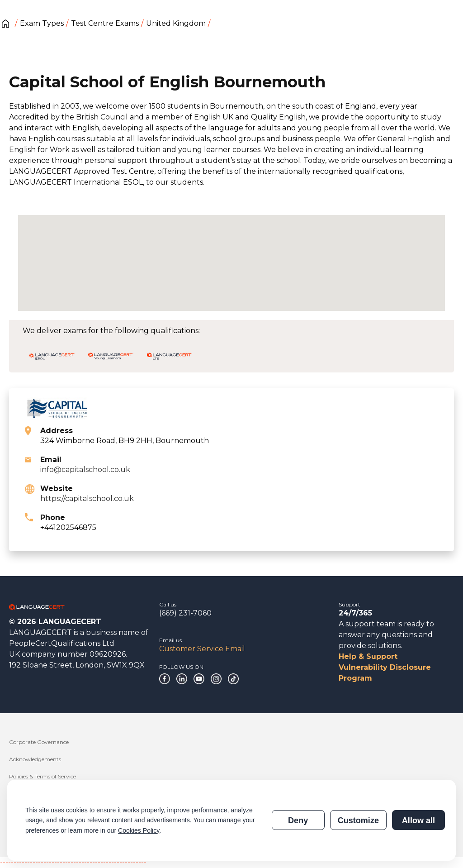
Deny (298, 820)
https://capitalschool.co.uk (87, 498)
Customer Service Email (202, 649)
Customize (358, 820)
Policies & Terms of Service (43, 776)
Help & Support (368, 656)
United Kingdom (176, 23)
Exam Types (42, 23)
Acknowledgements (35, 759)
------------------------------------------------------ (73, 862)
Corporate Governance (39, 742)
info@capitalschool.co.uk (85, 470)
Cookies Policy (139, 830)
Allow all (418, 820)
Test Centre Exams (105, 23)
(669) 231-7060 (185, 613)
